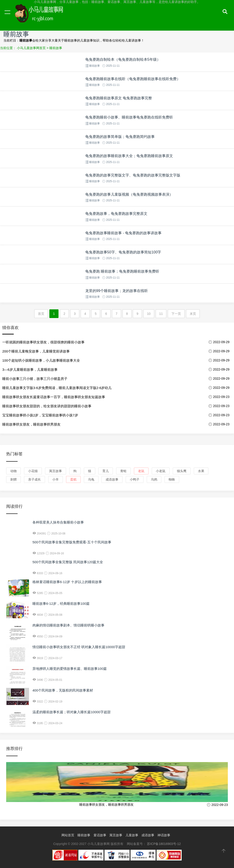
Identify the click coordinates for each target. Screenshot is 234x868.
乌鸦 (154, 479)
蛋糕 (73, 479)
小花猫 (33, 471)
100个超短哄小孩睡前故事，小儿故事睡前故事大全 (41, 360)
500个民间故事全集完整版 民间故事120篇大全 (68, 562)
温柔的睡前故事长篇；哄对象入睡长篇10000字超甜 (72, 712)
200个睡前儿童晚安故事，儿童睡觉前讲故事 (36, 351)
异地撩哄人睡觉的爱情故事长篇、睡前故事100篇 (70, 669)
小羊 (56, 479)
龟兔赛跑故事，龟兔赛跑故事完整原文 (116, 214)
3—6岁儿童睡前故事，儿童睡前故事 (30, 370)
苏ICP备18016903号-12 (164, 844)
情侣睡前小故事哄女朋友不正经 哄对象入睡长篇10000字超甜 (79, 647)
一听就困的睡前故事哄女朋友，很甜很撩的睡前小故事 (43, 342)
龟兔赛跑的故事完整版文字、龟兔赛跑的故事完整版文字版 (133, 175)
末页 (193, 314)
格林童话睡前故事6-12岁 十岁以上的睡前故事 (67, 582)
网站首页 (68, 835)
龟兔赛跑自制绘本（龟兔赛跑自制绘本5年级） (123, 59)
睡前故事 (56, 48)
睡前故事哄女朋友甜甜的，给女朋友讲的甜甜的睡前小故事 (47, 406)
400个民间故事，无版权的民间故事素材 (63, 690)
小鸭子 (135, 479)
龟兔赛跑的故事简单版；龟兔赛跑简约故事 (120, 137)
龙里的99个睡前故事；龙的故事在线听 (117, 291)
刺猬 (13, 479)
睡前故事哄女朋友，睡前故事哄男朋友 (31, 424)
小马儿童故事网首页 (31, 48)
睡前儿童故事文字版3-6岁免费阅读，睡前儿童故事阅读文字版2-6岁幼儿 (57, 388)
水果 (201, 471)
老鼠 (141, 471)
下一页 (176, 314)
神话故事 (164, 835)
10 (149, 314)
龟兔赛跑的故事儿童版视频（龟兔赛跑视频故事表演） (129, 194)
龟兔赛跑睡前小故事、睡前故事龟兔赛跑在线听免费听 (129, 117)
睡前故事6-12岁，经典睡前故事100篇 (61, 604)
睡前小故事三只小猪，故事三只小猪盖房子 (35, 379)
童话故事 (100, 835)
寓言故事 (56, 471)
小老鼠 (161, 471)
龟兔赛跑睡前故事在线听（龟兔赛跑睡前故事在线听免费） (133, 79)
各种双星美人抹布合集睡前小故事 (58, 522)
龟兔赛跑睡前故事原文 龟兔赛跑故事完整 (119, 98)
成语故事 (112, 479)
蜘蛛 (172, 479)
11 (161, 314)
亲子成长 (35, 479)
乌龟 (91, 479)
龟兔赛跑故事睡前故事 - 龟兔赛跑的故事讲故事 (123, 233)
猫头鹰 (182, 471)
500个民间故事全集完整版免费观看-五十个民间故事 (72, 542)
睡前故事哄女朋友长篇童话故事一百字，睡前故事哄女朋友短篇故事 (54, 397)
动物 (13, 471)
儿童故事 (132, 835)
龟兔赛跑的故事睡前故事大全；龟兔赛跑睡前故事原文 (129, 156)
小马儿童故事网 (43, 16)
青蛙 (123, 471)
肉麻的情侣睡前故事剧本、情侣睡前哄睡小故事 (68, 625)
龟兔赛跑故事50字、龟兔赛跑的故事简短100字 (123, 252)
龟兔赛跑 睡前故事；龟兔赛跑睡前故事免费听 (122, 271)
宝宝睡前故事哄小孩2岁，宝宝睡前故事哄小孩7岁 (40, 415)
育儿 (106, 471)
